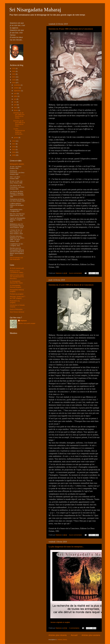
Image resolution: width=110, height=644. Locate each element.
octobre (16, 88)
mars (16, 107)
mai (15, 102)
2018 (14, 141)
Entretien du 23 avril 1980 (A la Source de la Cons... (19, 123)
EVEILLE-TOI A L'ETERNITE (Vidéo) (17, 272)
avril (15, 105)
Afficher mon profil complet (27, 323)
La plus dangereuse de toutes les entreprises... (66, 547)
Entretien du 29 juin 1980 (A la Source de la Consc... (19, 115)
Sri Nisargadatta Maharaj (35, 10)
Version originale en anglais (60, 622)
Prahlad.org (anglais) (17, 294)
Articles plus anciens (91, 635)
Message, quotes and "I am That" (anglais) (17, 297)
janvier (16, 138)
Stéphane (23, 321)
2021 (14, 77)
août (15, 93)
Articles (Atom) (62, 640)
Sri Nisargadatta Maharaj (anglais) (15, 286)
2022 (14, 74)
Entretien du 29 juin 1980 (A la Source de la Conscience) (71, 29)
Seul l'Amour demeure (17, 312)
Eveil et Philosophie (16, 309)
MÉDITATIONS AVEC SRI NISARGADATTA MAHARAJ (17, 277)
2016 (14, 147)
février (16, 110)
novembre (17, 85)
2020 (14, 80)
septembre (18, 91)
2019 (14, 83)
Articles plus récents (58, 635)
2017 (14, 144)
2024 (14, 71)
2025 (14, 68)
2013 (14, 149)
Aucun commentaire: (76, 273)
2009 (14, 155)
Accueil (74, 635)
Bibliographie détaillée (17, 164)
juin (15, 99)
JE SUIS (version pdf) (17, 268)
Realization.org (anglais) (15, 302)
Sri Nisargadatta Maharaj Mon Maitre (16, 282)
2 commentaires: (74, 628)
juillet (16, 96)
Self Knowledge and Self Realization (16, 259)
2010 (14, 152)
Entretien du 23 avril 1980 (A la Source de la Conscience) (71, 285)
